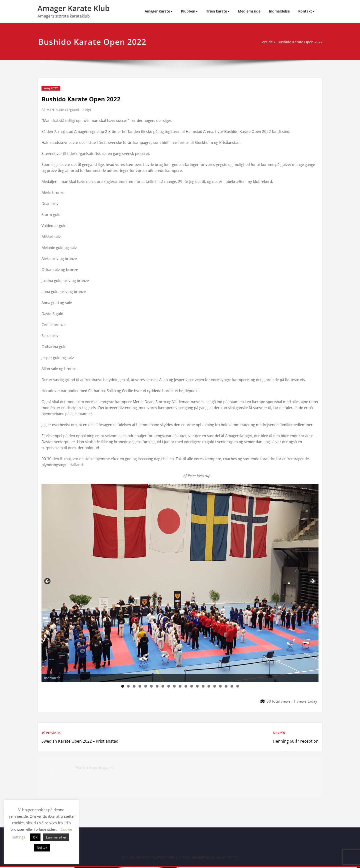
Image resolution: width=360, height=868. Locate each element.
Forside (263, 42)
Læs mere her (56, 837)
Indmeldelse (279, 11)
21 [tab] (238, 686)
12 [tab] (186, 686)
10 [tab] (174, 686)
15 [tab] (203, 686)
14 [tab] (197, 686)
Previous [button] (48, 582)
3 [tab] (134, 686)
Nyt (90, 109)
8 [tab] (163, 686)
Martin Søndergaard (64, 109)
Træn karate (218, 11)
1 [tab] (123, 686)
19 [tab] (226, 686)
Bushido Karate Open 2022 (298, 42)
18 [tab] (220, 686)
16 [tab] (209, 686)
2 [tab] (128, 686)
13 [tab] (192, 686)
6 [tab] (151, 686)
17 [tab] (215, 686)
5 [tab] (146, 686)
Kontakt (306, 11)
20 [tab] (232, 686)
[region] (180, 583)
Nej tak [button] (42, 847)
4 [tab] (140, 686)
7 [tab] (157, 686)
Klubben (189, 11)
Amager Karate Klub (74, 8)
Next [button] (312, 582)
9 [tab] (169, 686)
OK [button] (35, 837)
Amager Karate (159, 11)
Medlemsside (249, 11)
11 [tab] (180, 686)
